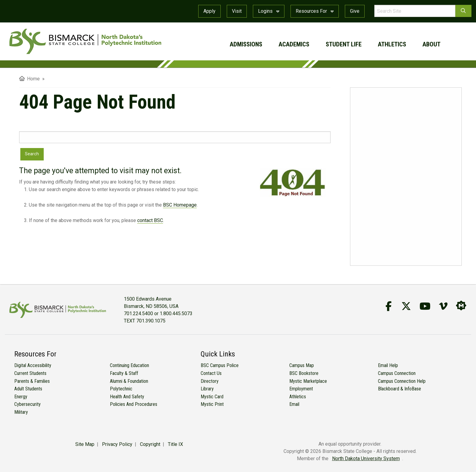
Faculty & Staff (124, 373)
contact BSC (150, 220)
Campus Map (302, 365)
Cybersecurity (27, 404)
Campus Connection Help (402, 381)
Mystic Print (212, 404)
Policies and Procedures (134, 404)
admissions (246, 44)
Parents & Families (32, 381)
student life (344, 44)
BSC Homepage (180, 205)
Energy (21, 397)
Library (207, 389)
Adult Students (28, 389)
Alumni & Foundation (129, 381)
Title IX (175, 444)
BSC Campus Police (220, 365)
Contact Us (211, 373)
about (432, 44)
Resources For (315, 11)
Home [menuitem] (29, 79)
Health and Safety (127, 397)
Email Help (388, 365)
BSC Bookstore (304, 373)
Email (294, 404)
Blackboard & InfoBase (399, 389)
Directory (210, 381)
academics (294, 44)
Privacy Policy (117, 444)
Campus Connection (397, 373)
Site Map (85, 444)
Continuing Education (129, 365)
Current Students (30, 373)
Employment (301, 389)
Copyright (150, 444)
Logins (269, 11)
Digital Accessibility (33, 365)
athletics (392, 44)
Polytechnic (121, 389)
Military (21, 412)
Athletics (298, 397)
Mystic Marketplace (308, 381)
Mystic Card (212, 397)
